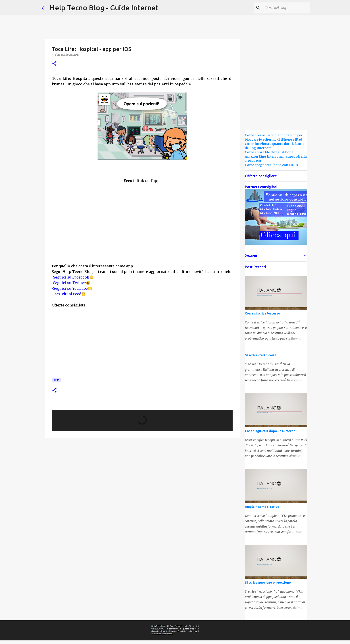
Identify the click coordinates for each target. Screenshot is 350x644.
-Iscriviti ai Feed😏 (69, 294)
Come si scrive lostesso (262, 313)
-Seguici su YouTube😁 (72, 288)
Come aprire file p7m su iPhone (269, 152)
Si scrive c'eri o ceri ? (261, 355)
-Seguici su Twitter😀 (71, 283)
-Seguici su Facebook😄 (73, 277)
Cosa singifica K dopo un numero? (270, 431)
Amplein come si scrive (262, 507)
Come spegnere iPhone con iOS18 (271, 165)
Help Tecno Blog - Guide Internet (104, 8)
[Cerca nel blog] (286, 8)
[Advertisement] (114, 225)
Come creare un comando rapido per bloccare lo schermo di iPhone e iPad (274, 137)
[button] (54, 64)
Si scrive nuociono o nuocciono (268, 583)
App (56, 380)
